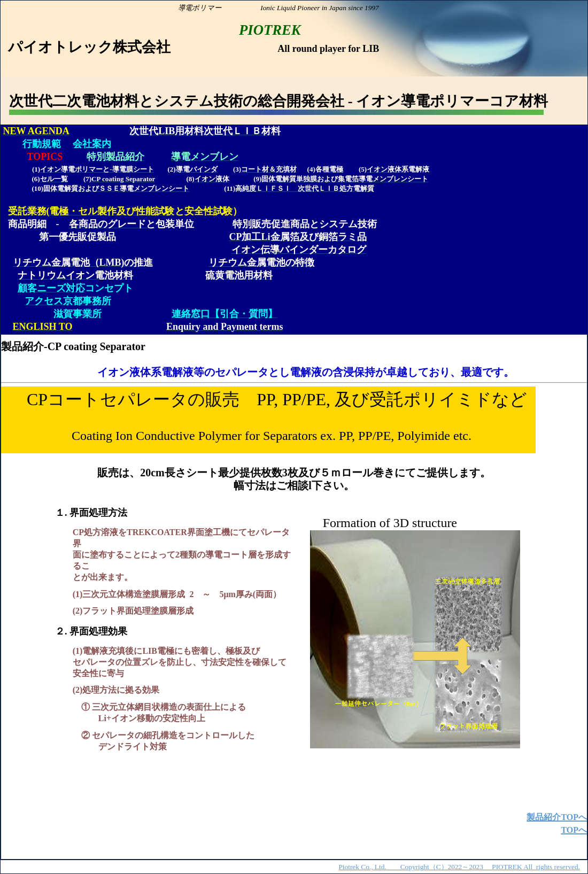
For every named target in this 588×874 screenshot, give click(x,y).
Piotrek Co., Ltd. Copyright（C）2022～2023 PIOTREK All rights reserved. (459, 867)
